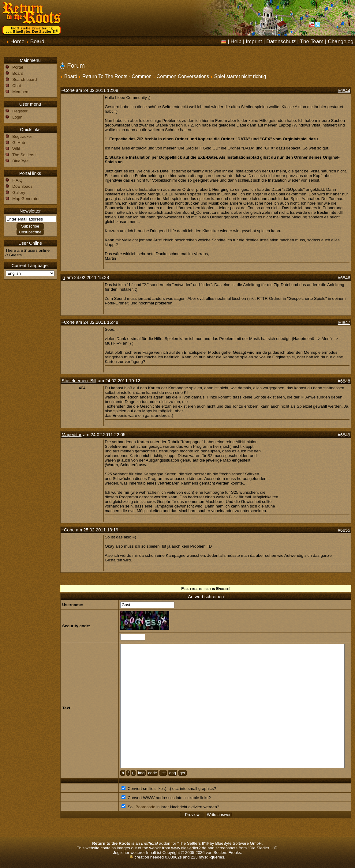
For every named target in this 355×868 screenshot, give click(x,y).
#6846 (344, 278)
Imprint (254, 41)
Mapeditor (71, 435)
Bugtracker (22, 136)
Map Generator (26, 199)
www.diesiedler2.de (189, 848)
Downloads (22, 186)
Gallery (19, 192)
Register (20, 111)
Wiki (16, 149)
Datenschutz (281, 41)
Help (236, 41)
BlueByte (20, 161)
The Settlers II (25, 155)
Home (17, 41)
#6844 (344, 91)
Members (21, 92)
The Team (312, 41)
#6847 (344, 323)
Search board (24, 79)
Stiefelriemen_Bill (79, 381)
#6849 (344, 435)
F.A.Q (17, 180)
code (153, 773)
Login (17, 117)
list (163, 773)
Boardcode (145, 807)
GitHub (19, 143)
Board (37, 41)
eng (173, 773)
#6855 (344, 530)
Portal (18, 67)
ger (183, 773)
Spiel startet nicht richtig (240, 76)
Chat (17, 86)
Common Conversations (183, 76)
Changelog (341, 41)
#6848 (344, 381)
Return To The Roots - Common (117, 76)
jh (63, 277)
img (141, 773)
